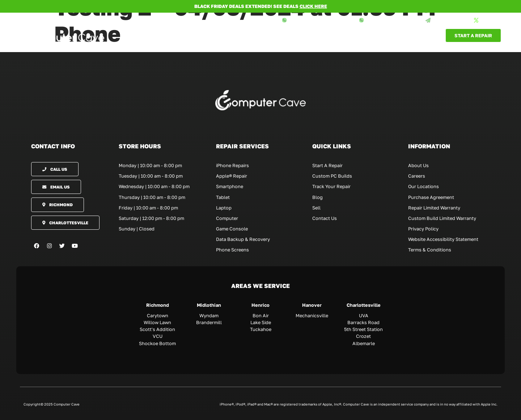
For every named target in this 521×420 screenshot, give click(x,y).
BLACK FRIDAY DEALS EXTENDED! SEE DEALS (261, 6)
